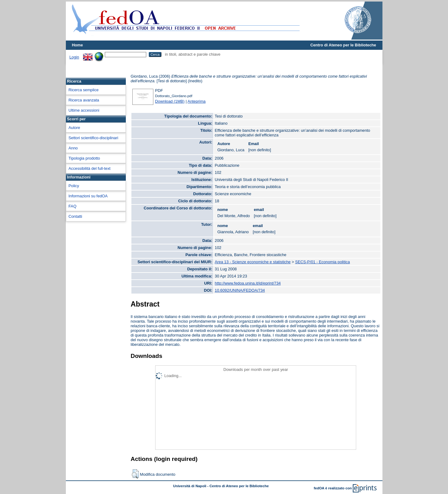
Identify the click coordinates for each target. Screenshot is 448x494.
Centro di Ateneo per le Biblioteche (343, 45)
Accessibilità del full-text (90, 168)
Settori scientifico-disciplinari (94, 138)
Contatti (75, 216)
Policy (74, 186)
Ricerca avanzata (84, 100)
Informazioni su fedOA (88, 196)
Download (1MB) (170, 101)
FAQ (73, 206)
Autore (75, 128)
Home (78, 45)
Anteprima (197, 101)
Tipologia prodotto (84, 158)
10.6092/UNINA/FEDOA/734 (240, 290)
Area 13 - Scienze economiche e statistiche (253, 262)
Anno (73, 148)
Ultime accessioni (84, 110)
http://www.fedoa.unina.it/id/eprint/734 (248, 283)
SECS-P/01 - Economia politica (323, 262)
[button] (135, 474)
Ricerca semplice (84, 90)
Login (74, 57)
